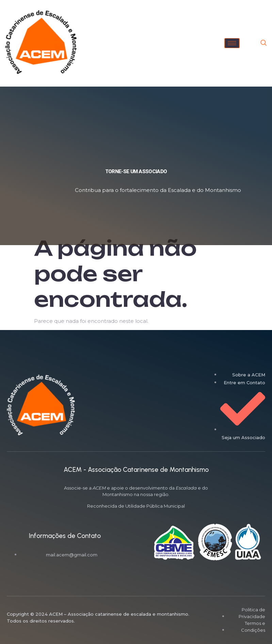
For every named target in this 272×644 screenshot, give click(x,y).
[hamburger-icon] (232, 43)
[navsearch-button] (263, 43)
